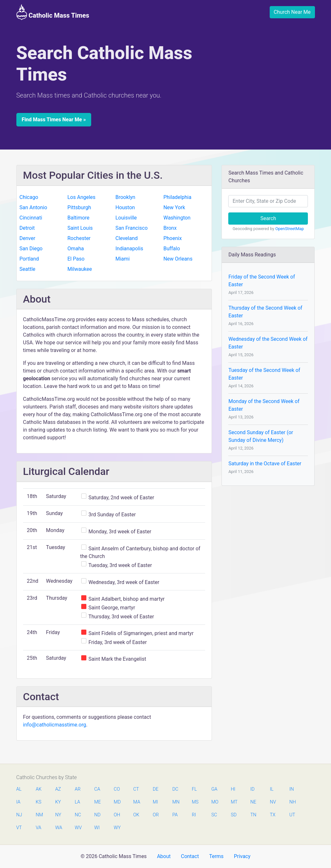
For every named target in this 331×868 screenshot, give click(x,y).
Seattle (28, 269)
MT (234, 802)
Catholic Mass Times (53, 12)
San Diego (31, 249)
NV (273, 802)
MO (214, 802)
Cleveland (126, 238)
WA (58, 828)
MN (176, 802)
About (164, 856)
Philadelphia (177, 197)
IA (18, 802)
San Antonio (33, 207)
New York (174, 207)
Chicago (29, 197)
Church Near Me (292, 12)
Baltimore (78, 218)
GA (214, 789)
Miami (122, 259)
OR (156, 815)
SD (234, 815)
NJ (19, 815)
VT (19, 828)
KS (39, 802)
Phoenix (173, 238)
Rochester (79, 238)
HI (233, 789)
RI (194, 815)
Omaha (76, 249)
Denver (27, 238)
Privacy (242, 856)
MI (155, 802)
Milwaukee (80, 269)
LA (78, 802)
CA (97, 789)
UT (292, 815)
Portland (29, 259)
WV (78, 828)
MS (195, 802)
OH (117, 815)
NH (292, 802)
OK (136, 815)
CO (117, 789)
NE (253, 802)
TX (272, 815)
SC (214, 815)
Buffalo (172, 249)
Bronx (170, 228)
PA (175, 815)
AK (39, 789)
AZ (58, 789)
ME (98, 802)
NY (58, 815)
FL (194, 789)
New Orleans (178, 259)
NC (78, 815)
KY (58, 802)
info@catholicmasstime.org (55, 725)
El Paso (76, 259)
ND (98, 815)
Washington (177, 218)
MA (136, 802)
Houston (125, 207)
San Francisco (131, 228)
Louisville (126, 218)
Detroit (27, 228)
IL (271, 789)
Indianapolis (129, 249)
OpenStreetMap (290, 229)
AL (19, 789)
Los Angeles (81, 197)
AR (78, 789)
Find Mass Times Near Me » (54, 120)
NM (39, 815)
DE (156, 789)
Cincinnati (31, 218)
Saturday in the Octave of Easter (265, 464)
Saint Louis (80, 228)
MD (117, 802)
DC (175, 789)
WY (117, 828)
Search (268, 218)
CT (136, 789)
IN (292, 789)
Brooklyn (125, 197)
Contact (190, 856)
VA (38, 828)
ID (253, 789)
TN (253, 815)
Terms (216, 856)
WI (97, 828)
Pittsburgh (79, 207)
